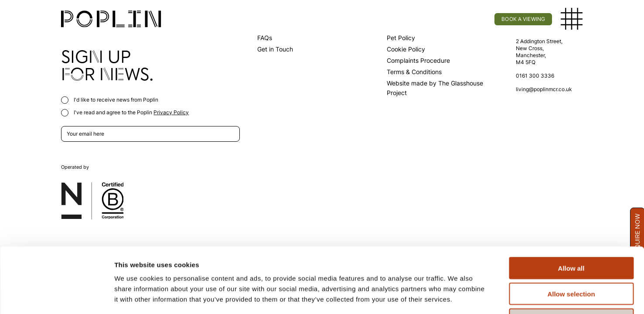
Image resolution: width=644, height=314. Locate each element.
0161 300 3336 (535, 76)
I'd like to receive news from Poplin (110, 100)
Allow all (571, 207)
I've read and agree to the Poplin (125, 112)
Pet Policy (401, 38)
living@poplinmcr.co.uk (544, 89)
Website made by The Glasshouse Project (435, 88)
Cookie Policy (406, 49)
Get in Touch (275, 49)
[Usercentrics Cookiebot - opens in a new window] (56, 297)
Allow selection (571, 233)
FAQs (265, 38)
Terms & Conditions (414, 72)
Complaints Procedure (418, 60)
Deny (571, 258)
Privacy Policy (171, 112)
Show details (458, 297)
